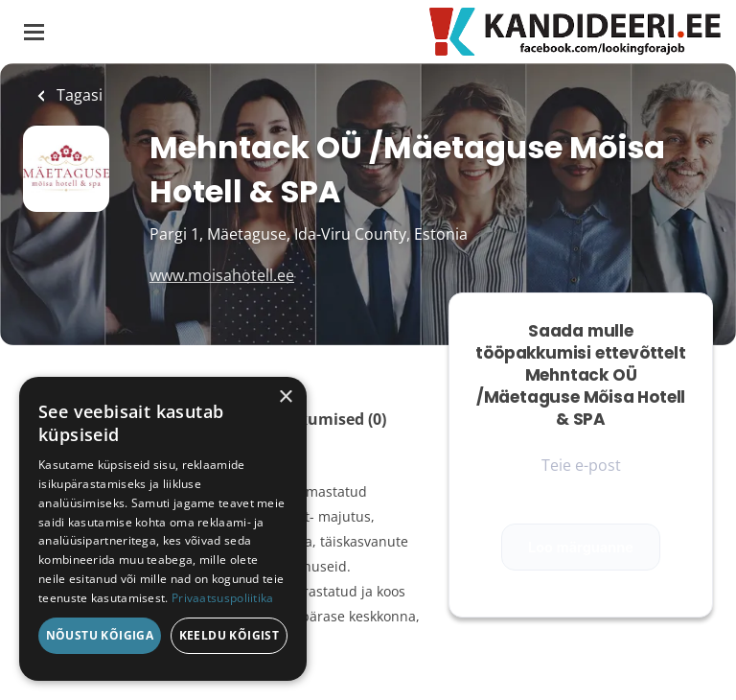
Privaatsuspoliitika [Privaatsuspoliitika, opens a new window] (223, 598)
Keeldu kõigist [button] (230, 635)
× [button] (285, 397)
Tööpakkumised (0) (314, 419)
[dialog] (163, 529)
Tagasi (78, 95)
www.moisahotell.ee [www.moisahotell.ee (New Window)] (222, 275)
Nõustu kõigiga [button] (100, 635)
